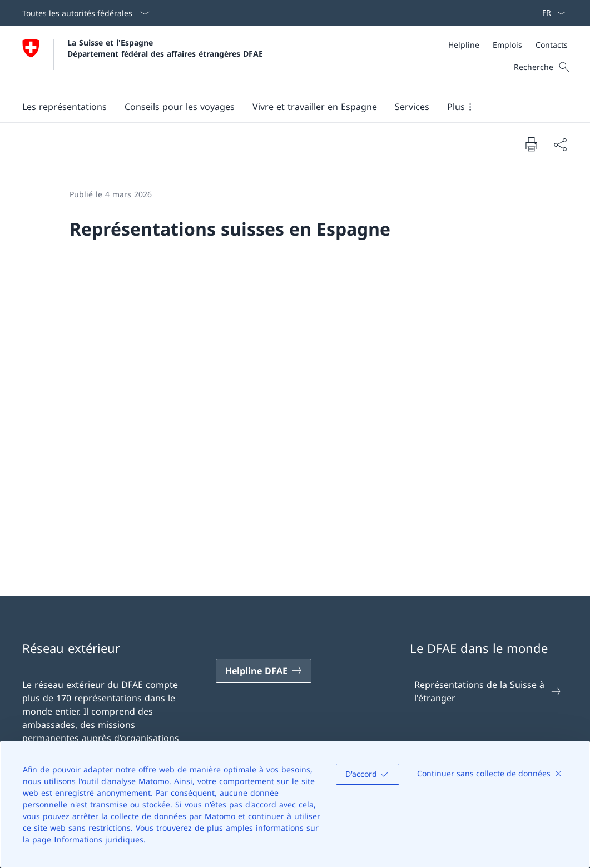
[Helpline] (464, 45)
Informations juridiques (99, 839)
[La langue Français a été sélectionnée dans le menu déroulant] (550, 13)
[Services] (412, 107)
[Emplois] (507, 45)
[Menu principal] (286, 107)
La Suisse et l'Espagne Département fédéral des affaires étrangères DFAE (165, 48)
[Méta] (508, 45)
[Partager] (560, 144)
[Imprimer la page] (531, 144)
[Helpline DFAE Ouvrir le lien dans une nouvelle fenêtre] (264, 671)
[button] (65, 107)
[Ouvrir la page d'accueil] (143, 58)
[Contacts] (552, 45)
